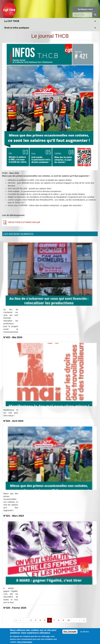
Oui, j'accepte (70, 633)
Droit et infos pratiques (17, 28)
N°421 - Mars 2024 (14, 516)
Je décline (84, 633)
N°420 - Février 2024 (15, 608)
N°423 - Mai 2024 (13, 337)
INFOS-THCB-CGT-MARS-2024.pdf (24, 222)
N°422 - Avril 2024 (13, 421)
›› (84, 620)
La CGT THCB (12, 21)
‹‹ (16, 620)
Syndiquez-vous (85, 9)
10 (69, 620)
